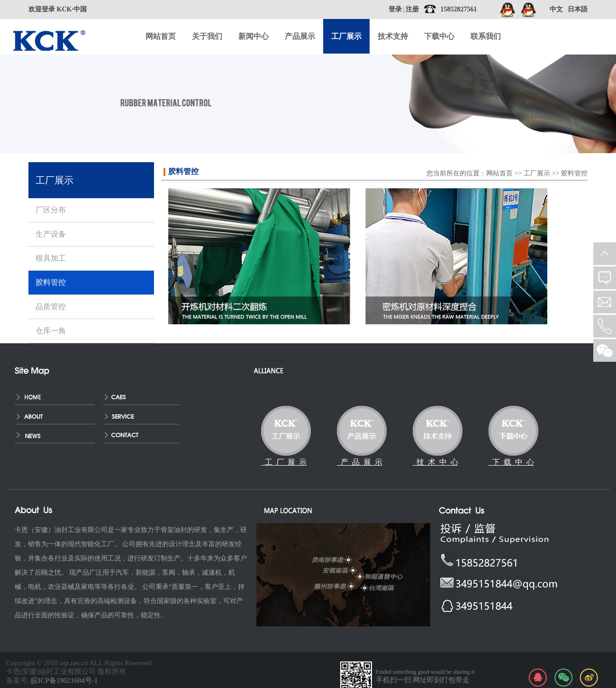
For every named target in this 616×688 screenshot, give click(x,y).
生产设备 (51, 234)
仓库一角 (51, 331)
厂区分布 (51, 210)
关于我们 (207, 36)
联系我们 (486, 36)
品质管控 (51, 307)
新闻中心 (254, 36)
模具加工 (51, 258)
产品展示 (300, 36)
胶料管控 (574, 173)
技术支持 (393, 36)
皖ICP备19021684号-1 (64, 680)
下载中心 (439, 36)
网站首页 (161, 36)
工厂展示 (537, 173)
